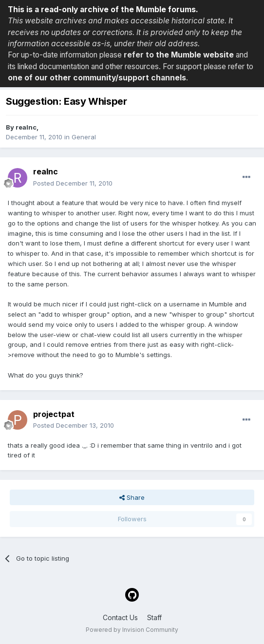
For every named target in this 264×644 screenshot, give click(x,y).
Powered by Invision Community (132, 630)
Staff (154, 617)
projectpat (54, 414)
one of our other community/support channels (97, 78)
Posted (73, 183)
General (84, 137)
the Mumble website (195, 55)
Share (132, 497)
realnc (26, 127)
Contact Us (120, 617)
